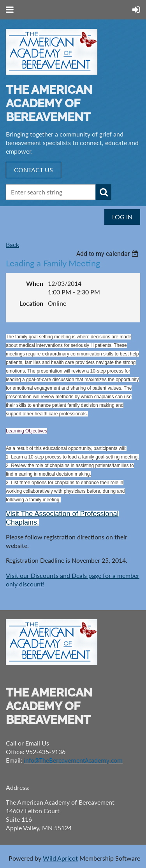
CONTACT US (33, 170)
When (35, 283)
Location (31, 303)
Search (104, 192)
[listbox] (108, 254)
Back (12, 244)
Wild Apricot (60, 858)
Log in (122, 217)
